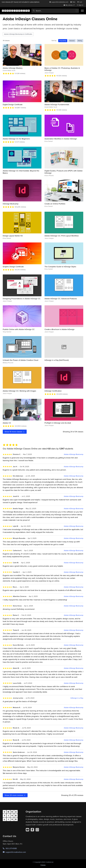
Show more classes (15, 432)
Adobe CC (7, 423)
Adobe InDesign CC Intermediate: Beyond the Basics (21, 172)
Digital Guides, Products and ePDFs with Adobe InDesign (64, 172)
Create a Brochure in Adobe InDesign (59, 329)
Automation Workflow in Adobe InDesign (61, 139)
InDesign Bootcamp (11, 204)
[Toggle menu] (82, 11)
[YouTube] (27, 830)
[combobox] (55, 11)
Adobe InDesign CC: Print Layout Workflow (62, 236)
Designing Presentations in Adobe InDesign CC (22, 299)
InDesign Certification (53, 391)
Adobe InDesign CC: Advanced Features (61, 299)
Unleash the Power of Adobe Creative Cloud (20, 360)
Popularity (63, 41)
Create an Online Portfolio (55, 204)
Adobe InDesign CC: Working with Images (19, 391)
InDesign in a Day (77, 698)
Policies (43, 865)
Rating (80, 41)
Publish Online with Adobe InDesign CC (19, 329)
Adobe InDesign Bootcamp (74, 454)
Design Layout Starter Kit (13, 236)
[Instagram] (37, 830)
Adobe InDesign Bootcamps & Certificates (18, 34)
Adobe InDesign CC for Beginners (16, 139)
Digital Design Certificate (13, 104)
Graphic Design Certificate (13, 267)
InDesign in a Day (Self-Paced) (57, 360)
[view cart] (80, 2)
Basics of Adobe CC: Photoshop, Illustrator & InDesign (62, 69)
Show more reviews (15, 795)
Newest (72, 41)
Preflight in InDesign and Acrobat (58, 423)
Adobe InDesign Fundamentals (57, 104)
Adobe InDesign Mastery (13, 68)
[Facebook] (32, 830)
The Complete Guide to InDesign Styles (60, 267)
